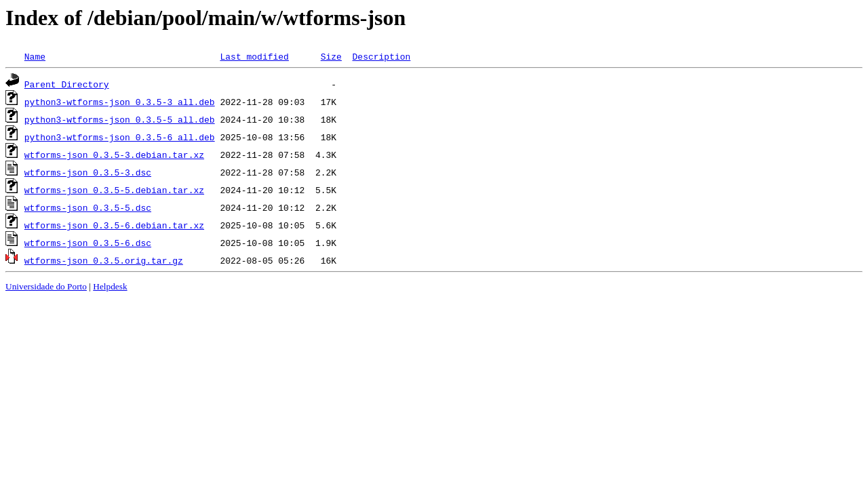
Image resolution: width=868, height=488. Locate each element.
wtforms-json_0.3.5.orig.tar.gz (104, 260)
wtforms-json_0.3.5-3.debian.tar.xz (114, 155)
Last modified (254, 56)
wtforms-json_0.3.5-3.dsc (88, 172)
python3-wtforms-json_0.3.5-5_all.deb (120, 119)
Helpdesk (110, 286)
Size (331, 56)
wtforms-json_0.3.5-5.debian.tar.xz (114, 190)
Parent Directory (67, 84)
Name (35, 56)
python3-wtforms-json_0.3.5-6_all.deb (120, 137)
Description (381, 56)
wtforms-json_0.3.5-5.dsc (88, 207)
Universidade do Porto (46, 286)
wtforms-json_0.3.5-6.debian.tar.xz (114, 225)
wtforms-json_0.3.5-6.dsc (88, 243)
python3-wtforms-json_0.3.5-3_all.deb (120, 102)
